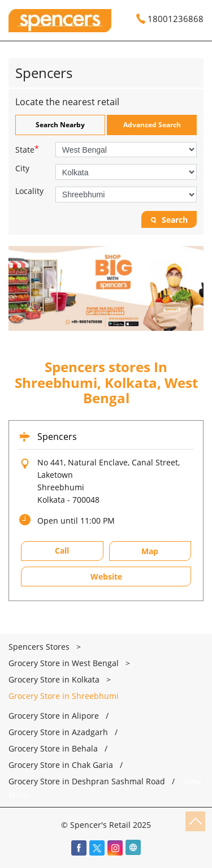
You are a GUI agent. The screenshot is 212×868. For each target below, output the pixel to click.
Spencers (57, 437)
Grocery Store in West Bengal (64, 663)
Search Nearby (60, 125)
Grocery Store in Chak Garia (61, 765)
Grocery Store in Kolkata (54, 679)
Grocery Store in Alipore (54, 716)
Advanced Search (152, 125)
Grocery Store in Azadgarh (58, 732)
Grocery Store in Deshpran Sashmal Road (87, 781)
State (27, 149)
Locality (29, 191)
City (22, 169)
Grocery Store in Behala (53, 749)
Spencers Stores (40, 647)
